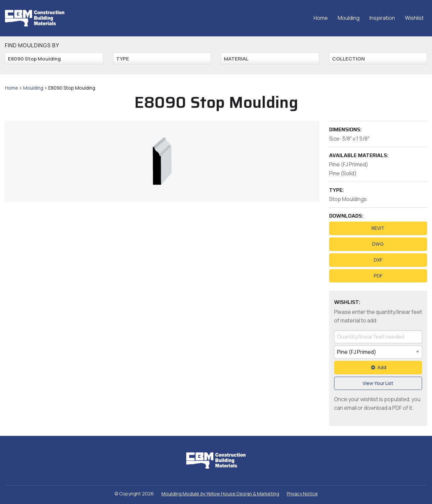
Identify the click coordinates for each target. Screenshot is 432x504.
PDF (378, 276)
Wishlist (414, 18)
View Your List (378, 383)
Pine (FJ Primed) (349, 164)
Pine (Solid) (343, 173)
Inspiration (382, 18)
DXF (378, 260)
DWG (378, 244)
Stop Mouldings (348, 199)
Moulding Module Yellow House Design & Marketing (220, 494)
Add (378, 367)
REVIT (378, 228)
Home (321, 18)
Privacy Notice (302, 494)
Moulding (349, 18)
